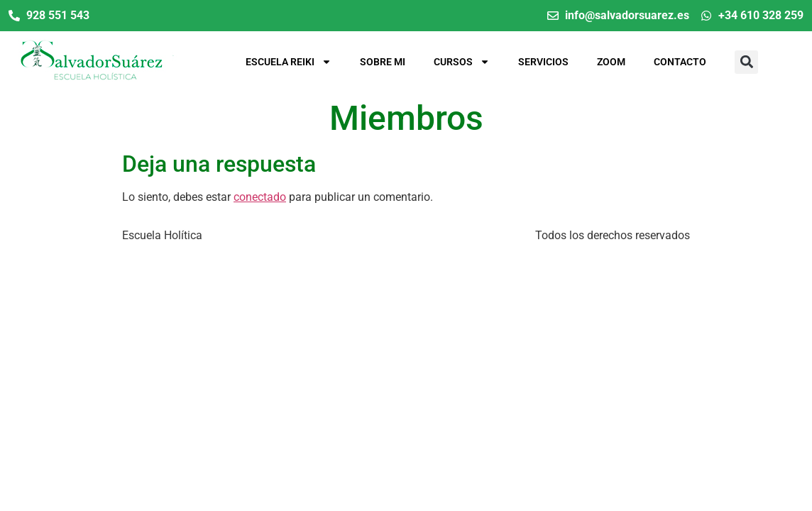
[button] (746, 62)
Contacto (680, 62)
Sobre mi (383, 62)
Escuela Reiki (289, 62)
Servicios (543, 62)
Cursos (462, 62)
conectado (260, 197)
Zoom (611, 62)
